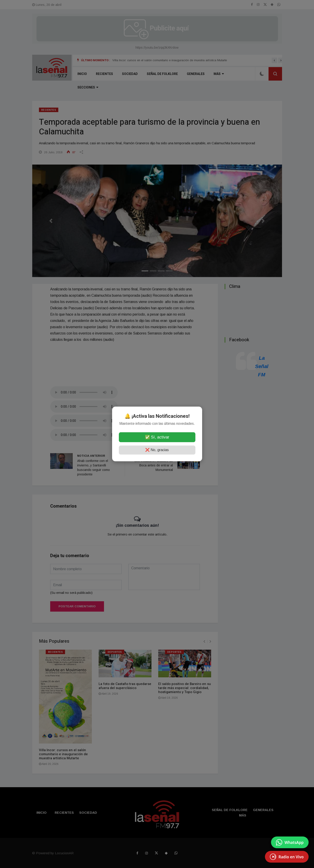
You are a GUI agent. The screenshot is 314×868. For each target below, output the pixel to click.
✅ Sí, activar (157, 437)
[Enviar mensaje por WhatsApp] (290, 842)
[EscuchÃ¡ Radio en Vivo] (287, 857)
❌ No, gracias (157, 450)
